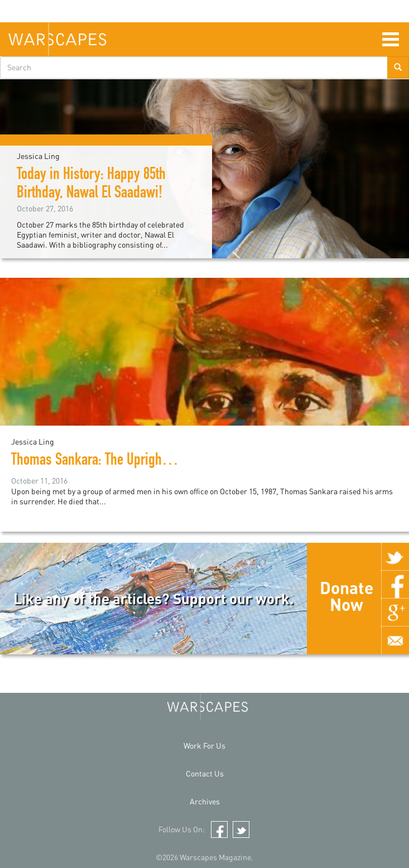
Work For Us (204, 746)
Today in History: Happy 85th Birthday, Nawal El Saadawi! (91, 185)
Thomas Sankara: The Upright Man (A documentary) (146, 461)
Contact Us (205, 773)
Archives (205, 801)
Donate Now (347, 596)
